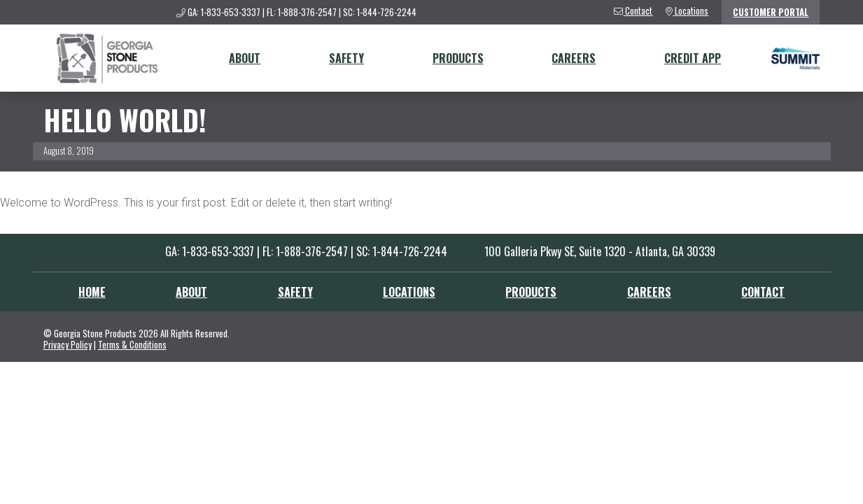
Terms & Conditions (132, 345)
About (245, 58)
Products (458, 58)
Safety (346, 58)
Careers (574, 58)
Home (92, 292)
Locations (409, 292)
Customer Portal (771, 12)
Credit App (693, 58)
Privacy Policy (68, 345)
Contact (763, 292)
